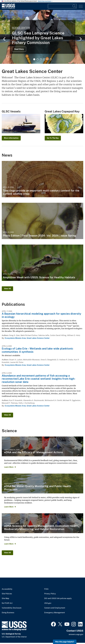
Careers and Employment (55, 608)
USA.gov (48, 603)
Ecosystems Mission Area (15, 338)
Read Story (19, 49)
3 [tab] (41, 59)
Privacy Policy (50, 594)
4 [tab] (44, 59)
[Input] (62, 6)
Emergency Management (55, 613)
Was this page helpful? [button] (65, 642)
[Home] (8, 8)
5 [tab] (47, 59)
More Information (11, 138)
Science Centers (21, 28)
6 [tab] (51, 59)
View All (7, 289)
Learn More (9, 467)
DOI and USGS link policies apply (58, 598)
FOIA (46, 589)
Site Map (5, 598)
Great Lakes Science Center (38, 338)
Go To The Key (53, 138)
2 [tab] (38, 59)
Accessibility (7, 589)
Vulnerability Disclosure (12, 608)
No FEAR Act (7, 603)
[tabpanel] (42, 37)
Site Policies (7, 594)
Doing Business (8, 613)
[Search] (74, 6)
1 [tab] (34, 59)
